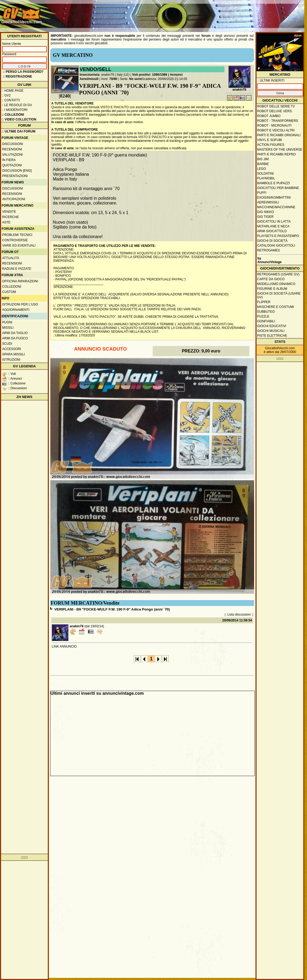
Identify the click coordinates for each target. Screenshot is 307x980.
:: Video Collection (19, 119)
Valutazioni (12, 155)
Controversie (15, 240)
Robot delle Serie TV (276, 106)
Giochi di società (272, 241)
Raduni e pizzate (17, 269)
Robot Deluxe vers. (275, 111)
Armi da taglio (15, 333)
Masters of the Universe (280, 150)
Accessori (12, 349)
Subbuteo (266, 312)
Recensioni (12, 149)
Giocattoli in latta (274, 222)
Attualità (11, 258)
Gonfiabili (266, 321)
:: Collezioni (13, 115)
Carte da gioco (271, 279)
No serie (135, 79)
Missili (8, 328)
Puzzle (263, 316)
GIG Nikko (265, 212)
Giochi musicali (271, 331)
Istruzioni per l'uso (20, 304)
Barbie (263, 164)
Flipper (264, 302)
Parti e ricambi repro (276, 154)
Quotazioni (12, 165)
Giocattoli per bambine (278, 188)
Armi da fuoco (15, 338)
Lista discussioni (239, 614)
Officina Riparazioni (20, 281)
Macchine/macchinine (276, 207)
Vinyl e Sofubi (270, 140)
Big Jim (263, 159)
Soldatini (265, 174)
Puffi (262, 193)
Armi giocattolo (272, 231)
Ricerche (11, 217)
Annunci (176, 75)
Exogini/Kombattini (274, 198)
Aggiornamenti (16, 310)
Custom (9, 292)
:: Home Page (13, 91)
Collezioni (12, 287)
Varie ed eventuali (19, 246)
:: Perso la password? (23, 72)
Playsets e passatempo (278, 236)
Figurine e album (272, 289)
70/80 (113, 79)
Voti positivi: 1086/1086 (150, 75)
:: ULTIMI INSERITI (271, 81)
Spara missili (13, 354)
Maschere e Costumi (275, 307)
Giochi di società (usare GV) (279, 295)
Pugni (7, 322)
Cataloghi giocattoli (276, 246)
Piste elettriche (272, 336)
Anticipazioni (14, 199)
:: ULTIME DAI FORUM (18, 131)
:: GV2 (6, 95)
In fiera (9, 160)
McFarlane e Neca (273, 226)
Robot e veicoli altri (276, 130)
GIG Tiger (265, 217)
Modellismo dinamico (276, 284)
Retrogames (268, 250)
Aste (6, 222)
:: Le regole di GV (17, 105)
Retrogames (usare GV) (278, 274)
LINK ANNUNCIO (64, 646)
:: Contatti (11, 100)
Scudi (7, 344)
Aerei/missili (89, 79)
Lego (261, 169)
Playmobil (266, 178)
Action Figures (271, 145)
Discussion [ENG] (17, 171)
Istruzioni (11, 360)
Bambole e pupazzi (273, 183)
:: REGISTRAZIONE (17, 77)
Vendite (9, 212)
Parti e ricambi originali (279, 135)
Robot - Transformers (278, 121)
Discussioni (13, 144)
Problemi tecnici (17, 235)
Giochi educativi (272, 326)
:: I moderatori (15, 110)
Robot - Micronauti (274, 126)
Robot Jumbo (269, 116)
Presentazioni (15, 176)
